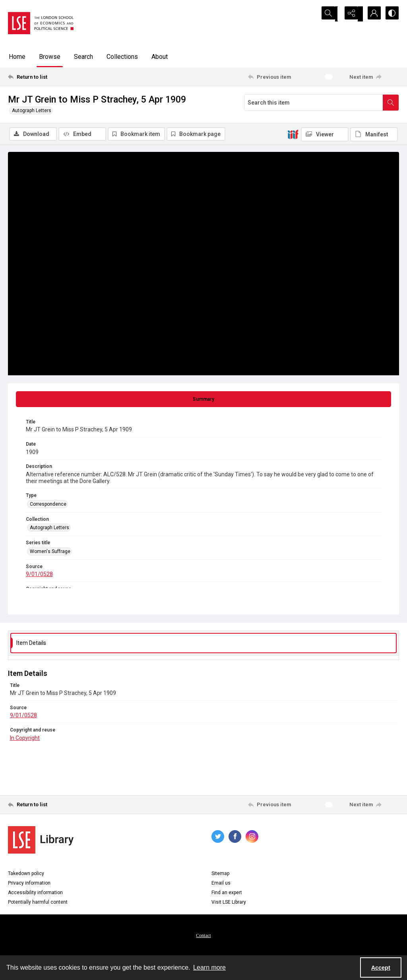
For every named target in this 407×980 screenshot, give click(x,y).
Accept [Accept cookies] (381, 968)
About (160, 57)
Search (83, 57)
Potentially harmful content (38, 903)
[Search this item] (314, 103)
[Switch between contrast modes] (391, 14)
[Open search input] (331, 14)
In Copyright (25, 739)
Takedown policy (26, 875)
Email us (221, 884)
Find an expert (227, 894)
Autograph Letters (32, 111)
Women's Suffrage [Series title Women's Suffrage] (50, 552)
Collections (122, 57)
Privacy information (29, 884)
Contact (203, 937)
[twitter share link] (218, 838)
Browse (50, 57)
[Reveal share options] (351, 14)
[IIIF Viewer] (325, 134)
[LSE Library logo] (41, 841)
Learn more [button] (209, 967)
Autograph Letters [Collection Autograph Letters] (49, 529)
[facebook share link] (235, 838)
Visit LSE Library (229, 903)
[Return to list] (61, 77)
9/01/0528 (39, 575)
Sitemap (220, 875)
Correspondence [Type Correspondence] (48, 505)
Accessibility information (35, 894)
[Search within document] (391, 103)
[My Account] (371, 14)
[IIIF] (293, 134)
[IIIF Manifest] (374, 134)
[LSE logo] (41, 23)
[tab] (203, 400)
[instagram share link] (252, 838)
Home (17, 57)
